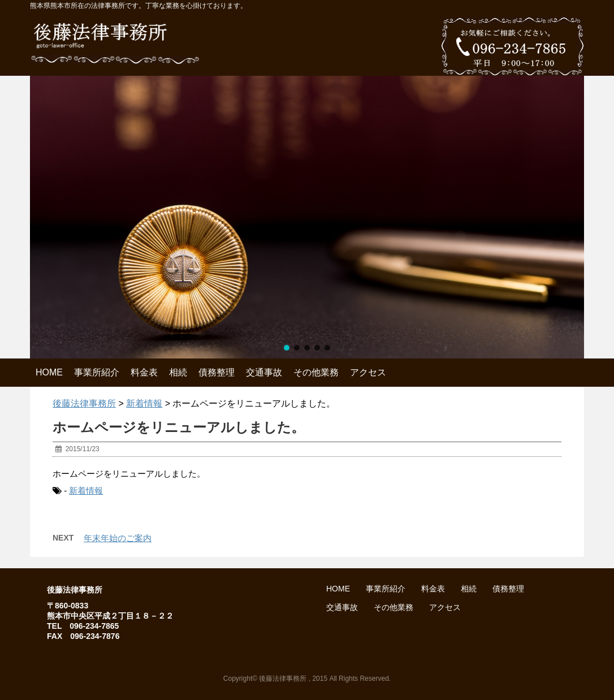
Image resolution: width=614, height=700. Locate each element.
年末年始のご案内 (118, 538)
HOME (49, 372)
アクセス (368, 372)
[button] (287, 348)
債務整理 (217, 372)
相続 (178, 372)
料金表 (144, 372)
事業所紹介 (97, 372)
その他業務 (316, 372)
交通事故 (264, 372)
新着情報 (86, 491)
